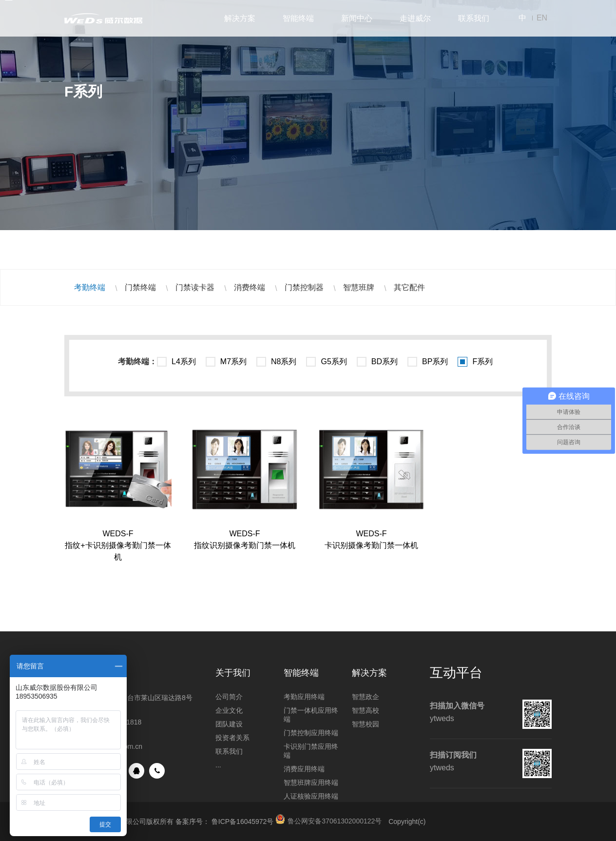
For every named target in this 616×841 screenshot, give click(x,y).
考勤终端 (90, 287)
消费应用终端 (304, 769)
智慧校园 (366, 724)
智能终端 (298, 18)
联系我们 (474, 18)
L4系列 (184, 362)
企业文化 (229, 710)
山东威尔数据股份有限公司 (103, 18)
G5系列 (334, 362)
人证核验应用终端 (311, 796)
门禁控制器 (304, 287)
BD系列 (385, 362)
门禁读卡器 (195, 287)
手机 (157, 771)
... (218, 765)
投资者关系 (232, 738)
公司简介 (229, 697)
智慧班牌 (359, 287)
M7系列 (233, 362)
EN (542, 18)
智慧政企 (366, 697)
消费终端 (250, 287)
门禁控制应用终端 (311, 733)
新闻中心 (357, 18)
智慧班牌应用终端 (311, 782)
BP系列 (435, 362)
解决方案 (240, 18)
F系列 (482, 362)
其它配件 (409, 287)
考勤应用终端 (304, 697)
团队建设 (229, 724)
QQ (136, 771)
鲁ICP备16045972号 (243, 821)
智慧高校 (366, 710)
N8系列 (284, 362)
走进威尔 (415, 18)
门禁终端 (140, 287)
